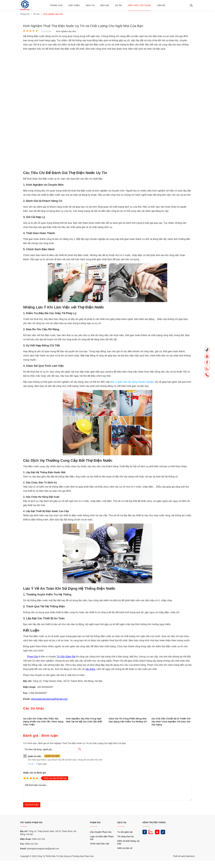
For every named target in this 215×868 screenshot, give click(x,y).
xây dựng (90, 669)
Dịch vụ (90, 5)
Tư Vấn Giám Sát (66, 657)
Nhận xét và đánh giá (34, 773)
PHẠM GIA (95, 822)
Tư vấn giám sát (125, 832)
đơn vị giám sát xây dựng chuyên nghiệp (132, 382)
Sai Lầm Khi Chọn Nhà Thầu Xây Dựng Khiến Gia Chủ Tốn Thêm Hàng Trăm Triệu (43, 722)
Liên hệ (161, 5)
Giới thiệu (74, 5)
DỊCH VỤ (122, 822)
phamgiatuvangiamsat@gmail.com (49, 699)
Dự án (118, 5)
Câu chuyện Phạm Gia (101, 832)
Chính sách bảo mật (100, 844)
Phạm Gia (33, 657)
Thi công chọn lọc (126, 836)
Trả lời (31, 764)
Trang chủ (56, 5)
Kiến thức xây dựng (139, 5)
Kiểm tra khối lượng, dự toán (128, 842)
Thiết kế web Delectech (184, 856)
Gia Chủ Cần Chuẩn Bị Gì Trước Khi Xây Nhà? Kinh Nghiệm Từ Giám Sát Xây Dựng (171, 722)
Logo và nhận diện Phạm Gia (102, 838)
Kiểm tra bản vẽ (125, 848)
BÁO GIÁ (105, 5)
